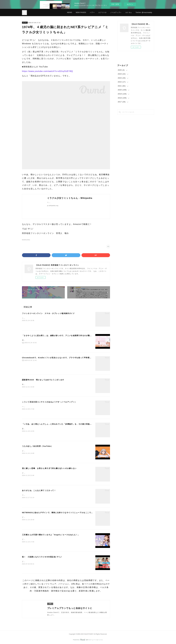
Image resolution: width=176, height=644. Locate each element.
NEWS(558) (26, 240)
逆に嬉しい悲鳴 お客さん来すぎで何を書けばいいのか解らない (49, 468)
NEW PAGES (81, 12)
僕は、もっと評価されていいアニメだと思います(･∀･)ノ (43, 340)
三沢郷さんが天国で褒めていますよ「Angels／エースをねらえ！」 (51, 535)
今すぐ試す (115, 4)
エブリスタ (102, 12)
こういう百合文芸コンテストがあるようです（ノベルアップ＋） (49, 402)
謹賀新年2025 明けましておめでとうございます (43, 380)
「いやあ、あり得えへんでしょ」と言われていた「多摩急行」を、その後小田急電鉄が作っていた (63, 424)
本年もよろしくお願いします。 (33, 384)
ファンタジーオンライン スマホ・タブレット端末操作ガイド (48, 313)
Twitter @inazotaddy (144, 12)
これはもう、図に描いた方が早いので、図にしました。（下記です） (47, 318)
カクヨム (129, 12)
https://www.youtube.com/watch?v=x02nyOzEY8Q (47, 71)
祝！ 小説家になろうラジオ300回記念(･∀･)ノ (42, 557)
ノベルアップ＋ (116, 12)
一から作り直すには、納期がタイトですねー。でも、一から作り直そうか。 (50, 407)
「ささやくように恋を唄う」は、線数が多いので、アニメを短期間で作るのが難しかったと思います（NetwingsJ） (71, 336)
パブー (92, 12)
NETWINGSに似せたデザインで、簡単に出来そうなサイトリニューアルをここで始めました (61, 513)
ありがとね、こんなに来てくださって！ (39, 490)
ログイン (130, 4)
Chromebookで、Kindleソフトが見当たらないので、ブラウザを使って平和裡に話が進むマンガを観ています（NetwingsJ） (76, 358)
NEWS (70, 12)
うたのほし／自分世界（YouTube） (37, 446)
